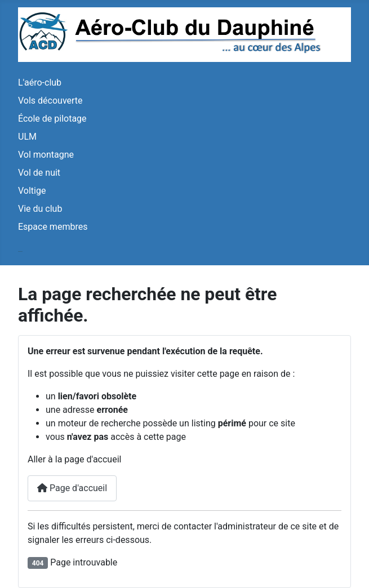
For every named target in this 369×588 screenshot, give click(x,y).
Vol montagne (46, 155)
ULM (27, 137)
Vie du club (40, 209)
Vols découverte (50, 101)
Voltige (32, 191)
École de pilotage (52, 119)
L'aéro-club (40, 83)
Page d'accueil (72, 488)
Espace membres (53, 227)
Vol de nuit (39, 173)
